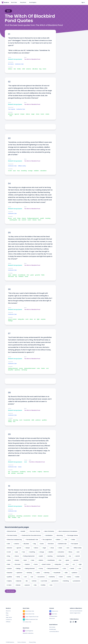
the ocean (11, 277)
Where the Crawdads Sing (14, 540)
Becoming (59, 535)
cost (47, 368)
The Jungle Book (47, 540)
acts (11, 116)
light (38, 319)
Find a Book (52, 627)
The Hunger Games (72, 535)
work (15, 218)
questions (17, 370)
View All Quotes (10, 591)
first (28, 275)
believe (10, 69)
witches (13, 473)
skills (33, 420)
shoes (38, 114)
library (10, 218)
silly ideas (35, 69)
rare (19, 517)
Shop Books (23, 2)
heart (39, 220)
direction (11, 114)
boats (44, 69)
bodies (34, 472)
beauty (35, 220)
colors (29, 220)
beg (40, 69)
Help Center (9, 617)
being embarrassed (30, 368)
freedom (21, 277)
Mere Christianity (49, 531)
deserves (46, 472)
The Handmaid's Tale (32, 540)
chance (24, 218)
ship (9, 517)
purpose (46, 516)
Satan (20, 467)
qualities (44, 420)
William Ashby (22, 166)
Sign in (83, 2)
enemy (29, 472)
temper (22, 114)
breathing (24, 171)
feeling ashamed (13, 368)
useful (10, 420)
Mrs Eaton (11, 64)
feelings (10, 321)
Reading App (53, 629)
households (27, 420)
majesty (40, 472)
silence (28, 114)
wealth (42, 218)
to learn (34, 516)
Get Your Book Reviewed (76, 611)
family (10, 422)
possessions (27, 516)
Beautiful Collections (28, 633)
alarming (15, 420)
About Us (8, 611)
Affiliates (8, 622)
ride (15, 69)
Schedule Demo (53, 616)
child (23, 69)
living (19, 218)
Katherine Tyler (19, 64)
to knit (10, 171)
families (14, 517)
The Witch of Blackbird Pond (32, 59)
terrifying (24, 370)
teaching (48, 218)
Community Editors (54, 632)
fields (43, 275)
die (9, 473)
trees (10, 275)
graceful (38, 275)
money (21, 368)
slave (31, 319)
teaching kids (13, 220)
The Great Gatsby (12, 535)
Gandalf (22, 531)
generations (12, 516)
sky (19, 220)
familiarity (23, 472)
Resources (52, 618)
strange (30, 171)
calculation (43, 171)
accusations (15, 472)
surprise (43, 319)
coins (38, 368)
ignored (17, 114)
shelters (15, 275)
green (32, 275)
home (26, 277)
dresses (40, 516)
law (9, 472)
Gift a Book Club (27, 622)
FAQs (7, 615)
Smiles (19, 69)
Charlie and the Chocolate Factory (31, 535)
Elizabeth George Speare (15, 59)
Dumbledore (49, 535)
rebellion (36, 171)
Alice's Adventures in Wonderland (67, 531)
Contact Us (9, 620)
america (29, 69)
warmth (24, 220)
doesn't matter (12, 319)
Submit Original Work (75, 613)
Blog (7, 613)
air (35, 319)
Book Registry (33, 2)
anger (33, 114)
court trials (20, 473)
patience (38, 420)
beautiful (11, 370)
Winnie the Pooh (11, 531)
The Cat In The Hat (34, 531)
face (18, 171)
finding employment (33, 218)
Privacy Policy (32, 642)
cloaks (47, 114)
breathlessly (22, 275)
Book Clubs (14, 2)
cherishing (19, 516)
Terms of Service (22, 642)
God (25, 462)
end (14, 422)
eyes (14, 171)
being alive (21, 319)
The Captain (12, 109)
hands (43, 368)
